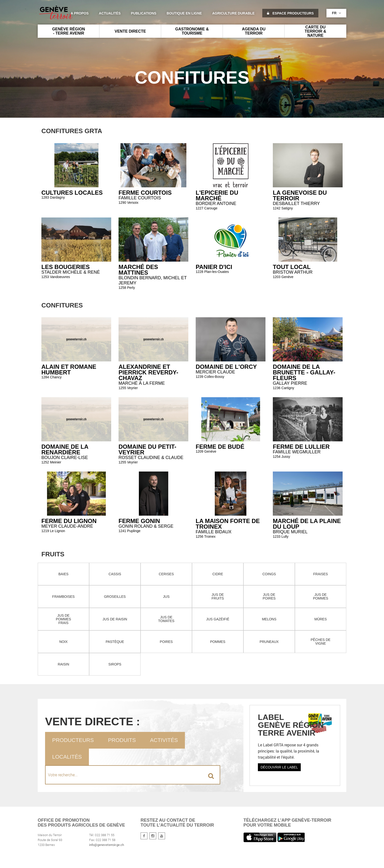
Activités (164, 740)
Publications (144, 13)
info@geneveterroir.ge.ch (107, 845)
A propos (79, 13)
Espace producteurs (290, 13)
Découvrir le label (279, 767)
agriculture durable (233, 13)
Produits (122, 740)
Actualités (110, 13)
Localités (67, 757)
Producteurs (73, 740)
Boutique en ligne (184, 13)
